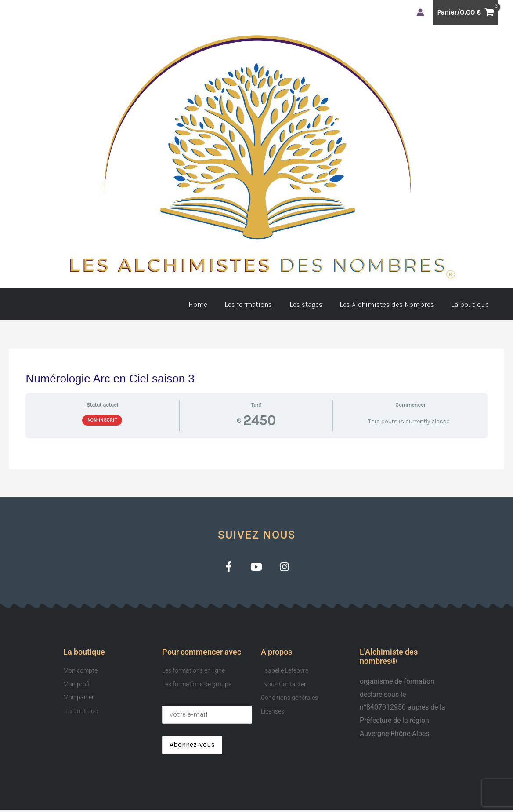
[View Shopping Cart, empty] (465, 12)
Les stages (314, 304)
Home (212, 304)
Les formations (260, 304)
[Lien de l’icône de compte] (420, 12)
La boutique (472, 304)
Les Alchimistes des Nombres (392, 304)
